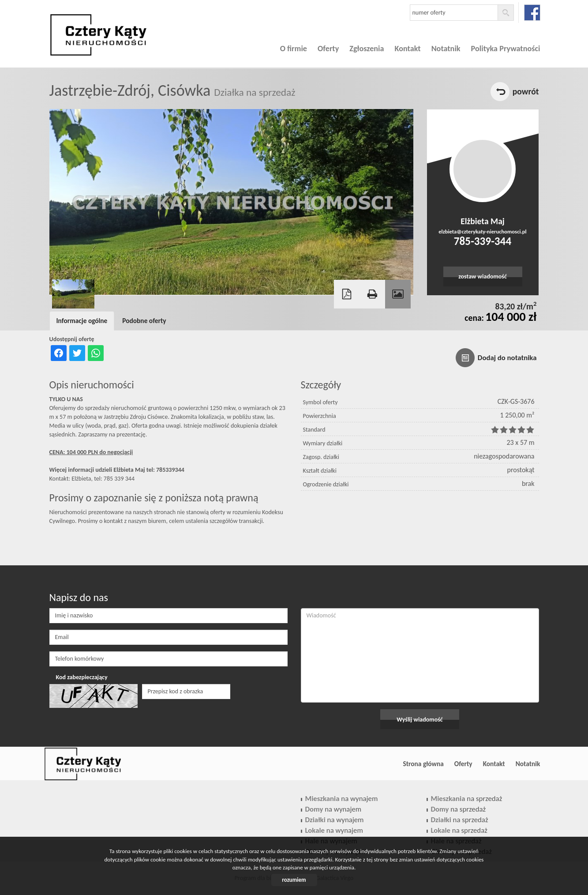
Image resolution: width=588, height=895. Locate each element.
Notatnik (446, 49)
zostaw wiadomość (483, 276)
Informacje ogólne (82, 321)
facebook (532, 13)
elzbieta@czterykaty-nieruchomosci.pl (482, 231)
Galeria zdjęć (398, 294)
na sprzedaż (467, 799)
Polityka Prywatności (506, 49)
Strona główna (423, 764)
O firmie (294, 49)
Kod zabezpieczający (82, 677)
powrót (526, 91)
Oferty (328, 49)
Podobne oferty (144, 321)
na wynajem (342, 799)
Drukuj (372, 294)
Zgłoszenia (367, 49)
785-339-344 (483, 241)
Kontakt (408, 49)
